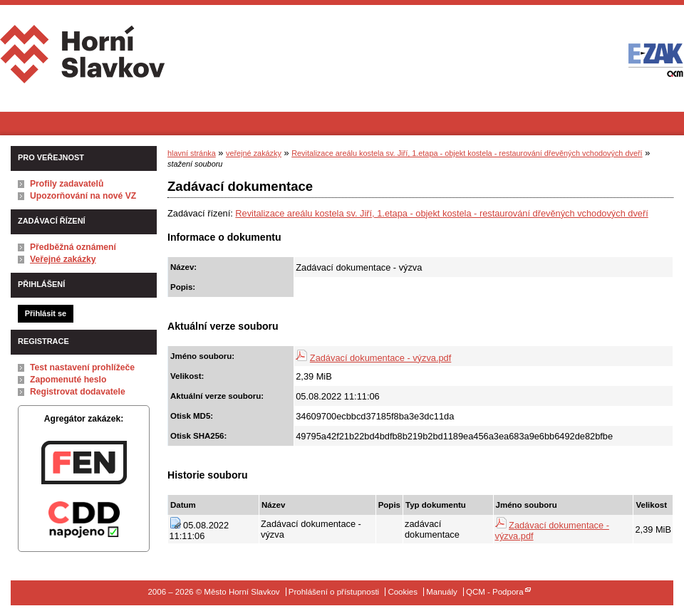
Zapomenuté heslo (68, 380)
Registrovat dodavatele (78, 392)
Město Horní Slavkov (84, 59)
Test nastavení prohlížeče (82, 367)
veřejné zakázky (254, 153)
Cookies (403, 592)
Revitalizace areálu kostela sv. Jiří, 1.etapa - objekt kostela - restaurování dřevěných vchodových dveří (467, 153)
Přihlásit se (46, 313)
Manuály (442, 592)
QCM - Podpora (495, 592)
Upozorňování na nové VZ (83, 196)
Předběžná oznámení (73, 247)
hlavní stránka (192, 153)
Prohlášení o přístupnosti (334, 592)
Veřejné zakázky (63, 259)
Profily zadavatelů (67, 184)
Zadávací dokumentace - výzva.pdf (380, 358)
